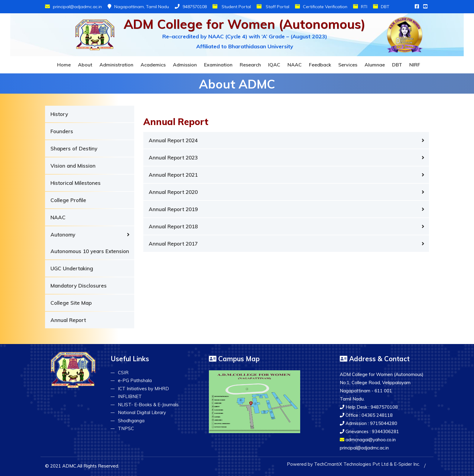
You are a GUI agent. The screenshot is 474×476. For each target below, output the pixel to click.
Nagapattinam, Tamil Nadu (138, 7)
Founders (62, 131)
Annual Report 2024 (173, 140)
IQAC (274, 65)
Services (348, 65)
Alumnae (375, 65)
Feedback (320, 65)
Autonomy (63, 235)
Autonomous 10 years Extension (90, 251)
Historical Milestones (76, 183)
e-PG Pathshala (135, 380)
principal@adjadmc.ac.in (73, 7)
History (59, 114)
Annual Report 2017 (173, 244)
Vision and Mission (73, 166)
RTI (360, 7)
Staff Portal (273, 7)
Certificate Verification (321, 7)
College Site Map (71, 303)
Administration (116, 65)
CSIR (123, 373)
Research (250, 65)
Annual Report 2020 (173, 192)
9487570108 (191, 7)
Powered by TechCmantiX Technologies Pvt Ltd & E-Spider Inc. (353, 464)
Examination (218, 65)
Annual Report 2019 (173, 209)
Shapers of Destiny (74, 148)
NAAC (295, 65)
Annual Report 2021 (173, 175)
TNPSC (126, 428)
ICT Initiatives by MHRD (143, 389)
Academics (153, 65)
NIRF (415, 65)
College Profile (68, 200)
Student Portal (232, 7)
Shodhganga (131, 421)
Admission (185, 65)
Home (64, 65)
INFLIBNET (130, 396)
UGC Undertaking (72, 268)
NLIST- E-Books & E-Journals (148, 405)
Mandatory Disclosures (79, 286)
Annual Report (68, 320)
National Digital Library (142, 412)
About (85, 65)
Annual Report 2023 (173, 158)
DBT (381, 7)
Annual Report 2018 (173, 226)
